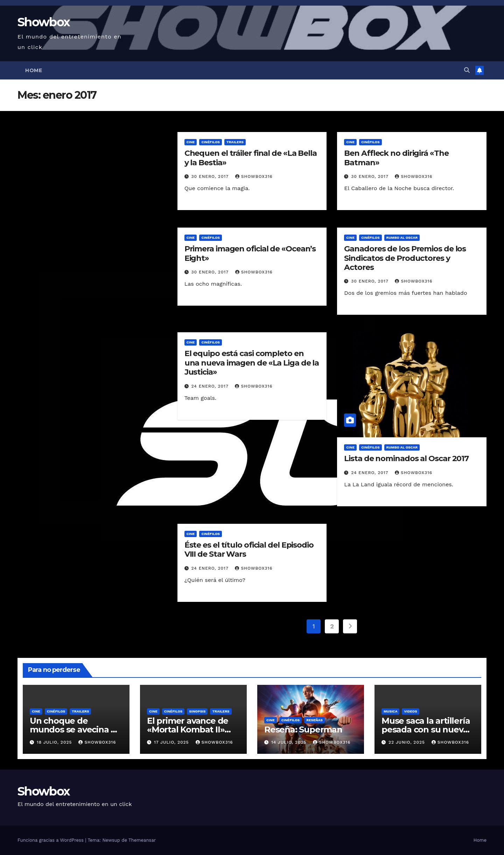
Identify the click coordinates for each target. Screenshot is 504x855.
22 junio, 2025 (408, 742)
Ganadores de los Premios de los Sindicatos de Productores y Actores (405, 258)
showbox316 (254, 176)
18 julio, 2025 (55, 742)
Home (34, 70)
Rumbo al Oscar (402, 238)
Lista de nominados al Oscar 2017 (406, 458)
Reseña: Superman (303, 729)
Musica (390, 711)
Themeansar (142, 840)
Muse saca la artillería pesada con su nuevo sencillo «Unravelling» (426, 729)
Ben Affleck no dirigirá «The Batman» (396, 158)
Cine (191, 142)
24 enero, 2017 (211, 386)
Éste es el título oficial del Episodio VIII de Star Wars (249, 550)
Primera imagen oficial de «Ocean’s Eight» (250, 253)
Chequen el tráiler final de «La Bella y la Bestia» (251, 158)
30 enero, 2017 (211, 176)
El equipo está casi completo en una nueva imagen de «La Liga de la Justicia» (252, 363)
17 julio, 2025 (172, 742)
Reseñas (314, 720)
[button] (467, 70)
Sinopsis (197, 711)
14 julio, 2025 (290, 742)
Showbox (44, 22)
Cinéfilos (211, 142)
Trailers (235, 142)
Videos (410, 711)
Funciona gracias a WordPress (51, 840)
